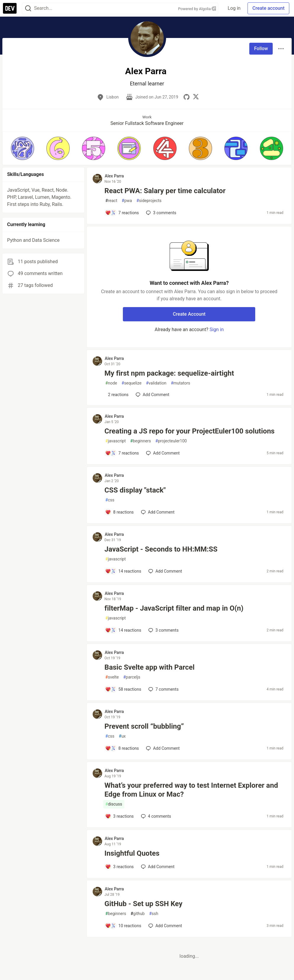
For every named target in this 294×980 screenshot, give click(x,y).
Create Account (189, 314)
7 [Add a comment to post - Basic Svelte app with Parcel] (163, 689)
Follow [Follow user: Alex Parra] (261, 49)
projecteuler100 (171, 441)
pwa (127, 201)
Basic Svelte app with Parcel (150, 667)
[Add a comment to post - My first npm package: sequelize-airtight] (117, 395)
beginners (141, 441)
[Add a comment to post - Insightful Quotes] (119, 867)
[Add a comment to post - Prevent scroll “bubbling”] (122, 748)
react (111, 201)
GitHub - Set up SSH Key (143, 904)
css (110, 500)
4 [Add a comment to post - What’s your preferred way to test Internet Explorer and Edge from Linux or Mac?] (155, 816)
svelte (112, 677)
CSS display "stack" (135, 490)
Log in (234, 8)
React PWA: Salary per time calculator (165, 191)
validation (156, 383)
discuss (114, 804)
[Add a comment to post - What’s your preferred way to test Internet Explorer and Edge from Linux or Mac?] (119, 816)
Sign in (217, 329)
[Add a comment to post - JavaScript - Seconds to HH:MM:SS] (123, 571)
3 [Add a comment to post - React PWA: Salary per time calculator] (160, 213)
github (138, 914)
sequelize (132, 383)
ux (122, 736)
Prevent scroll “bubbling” (144, 726)
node (111, 383)
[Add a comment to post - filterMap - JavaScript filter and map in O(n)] (123, 630)
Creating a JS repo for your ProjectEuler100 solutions (190, 431)
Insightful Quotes (132, 853)
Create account (268, 8)
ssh (154, 914)
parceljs (132, 677)
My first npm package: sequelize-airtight (169, 373)
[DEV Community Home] (10, 8)
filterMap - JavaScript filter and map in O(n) (174, 608)
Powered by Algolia (197, 9)
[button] (23, 148)
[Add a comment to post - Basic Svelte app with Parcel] (123, 689)
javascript (116, 441)
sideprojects (149, 201)
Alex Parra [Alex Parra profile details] (114, 176)
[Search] (28, 8)
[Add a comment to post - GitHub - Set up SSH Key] (123, 926)
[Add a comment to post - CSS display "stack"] (119, 512)
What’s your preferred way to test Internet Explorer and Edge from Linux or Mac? (191, 790)
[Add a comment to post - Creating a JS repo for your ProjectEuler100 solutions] (122, 453)
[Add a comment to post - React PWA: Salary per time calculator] (122, 213)
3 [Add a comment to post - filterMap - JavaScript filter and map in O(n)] (163, 630)
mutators (180, 383)
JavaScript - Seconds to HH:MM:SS (161, 549)
